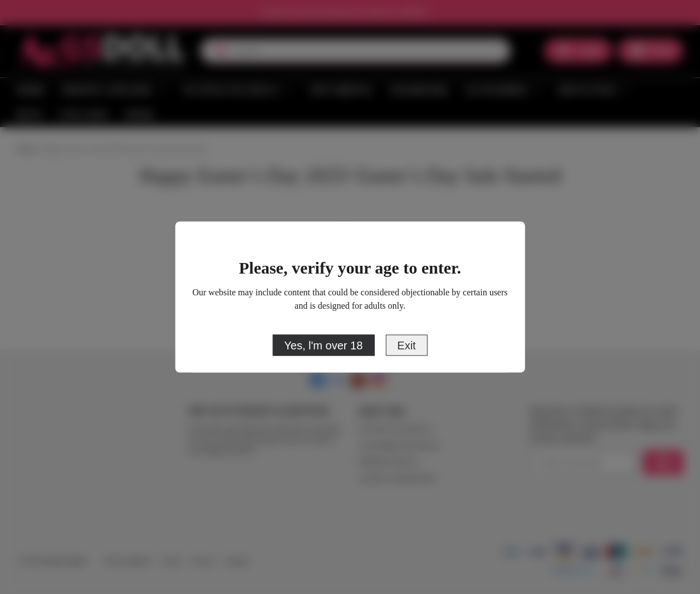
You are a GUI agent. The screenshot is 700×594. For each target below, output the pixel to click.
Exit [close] (406, 345)
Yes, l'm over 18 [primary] (323, 345)
